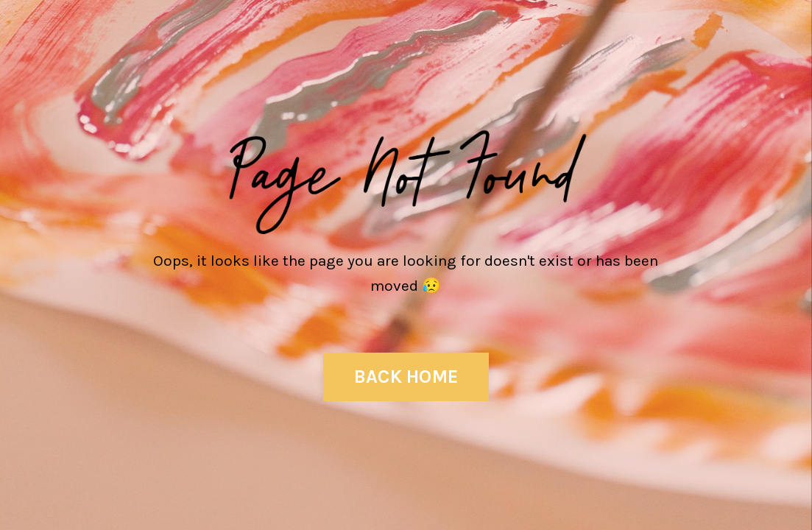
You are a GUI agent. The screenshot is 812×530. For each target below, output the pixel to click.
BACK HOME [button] (406, 377)
